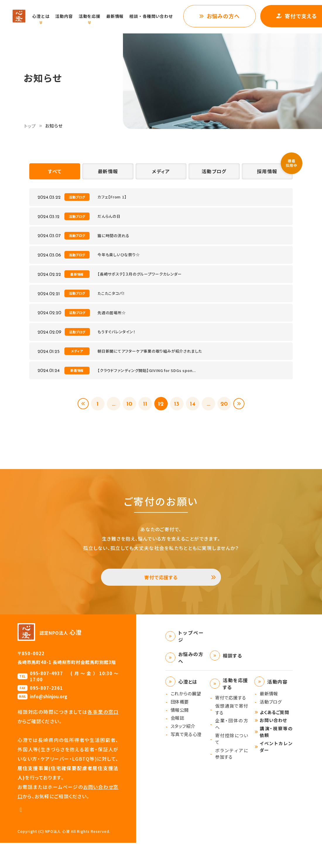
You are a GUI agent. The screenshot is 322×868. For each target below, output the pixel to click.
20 (229, 424)
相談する (232, 681)
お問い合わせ (273, 745)
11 (144, 424)
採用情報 (267, 173)
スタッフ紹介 (183, 751)
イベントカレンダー (276, 772)
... (110, 424)
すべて (55, 173)
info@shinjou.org (49, 722)
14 (195, 424)
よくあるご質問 (274, 737)
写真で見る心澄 (186, 759)
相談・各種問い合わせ (157, 16)
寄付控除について (232, 764)
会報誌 (178, 743)
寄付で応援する (161, 600)
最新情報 (121, 16)
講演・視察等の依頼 (276, 757)
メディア (161, 173)
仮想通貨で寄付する (232, 734)
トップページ (191, 661)
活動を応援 (96, 16)
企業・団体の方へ (232, 749)
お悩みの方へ (229, 16)
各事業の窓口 (103, 737)
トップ (30, 126)
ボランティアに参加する (232, 779)
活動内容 (70, 16)
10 (127, 424)
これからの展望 (186, 719)
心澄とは (47, 16)
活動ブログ (214, 173)
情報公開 (180, 735)
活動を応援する (235, 709)
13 (178, 424)
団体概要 (180, 727)
